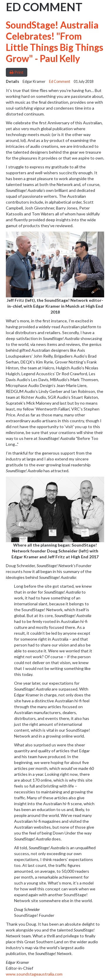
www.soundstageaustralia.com (34, 974)
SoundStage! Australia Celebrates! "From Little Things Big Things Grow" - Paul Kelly (55, 42)
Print (17, 72)
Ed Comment (60, 82)
